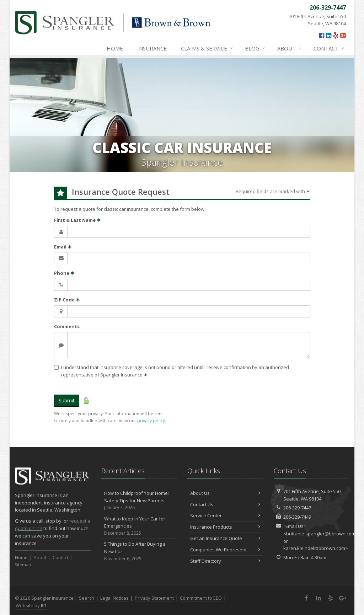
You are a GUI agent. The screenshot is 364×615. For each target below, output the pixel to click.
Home (115, 48)
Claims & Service (207, 48)
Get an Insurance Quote (225, 538)
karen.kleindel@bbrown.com (314, 548)
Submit (67, 400)
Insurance (152, 48)
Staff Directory (225, 561)
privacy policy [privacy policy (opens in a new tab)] (151, 421)
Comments (67, 326)
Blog (255, 48)
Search (87, 598)
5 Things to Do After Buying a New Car (139, 551)
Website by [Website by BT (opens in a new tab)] (31, 605)
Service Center (225, 515)
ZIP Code (67, 300)
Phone (64, 273)
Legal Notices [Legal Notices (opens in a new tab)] (114, 598)
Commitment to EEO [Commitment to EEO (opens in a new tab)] (201, 598)
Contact (329, 48)
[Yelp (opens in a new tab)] (336, 35)
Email (63, 247)
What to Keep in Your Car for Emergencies (139, 526)
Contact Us (225, 504)
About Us (225, 493)
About (290, 48)
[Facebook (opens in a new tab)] (322, 35)
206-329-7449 (297, 517)
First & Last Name (77, 220)
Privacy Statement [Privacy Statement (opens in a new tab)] (154, 598)
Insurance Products (225, 527)
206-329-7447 (297, 508)
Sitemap (23, 565)
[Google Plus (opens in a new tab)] (343, 35)
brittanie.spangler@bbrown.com (321, 534)
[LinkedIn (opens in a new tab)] (329, 35)
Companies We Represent (225, 550)
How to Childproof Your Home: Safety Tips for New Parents (139, 501)
